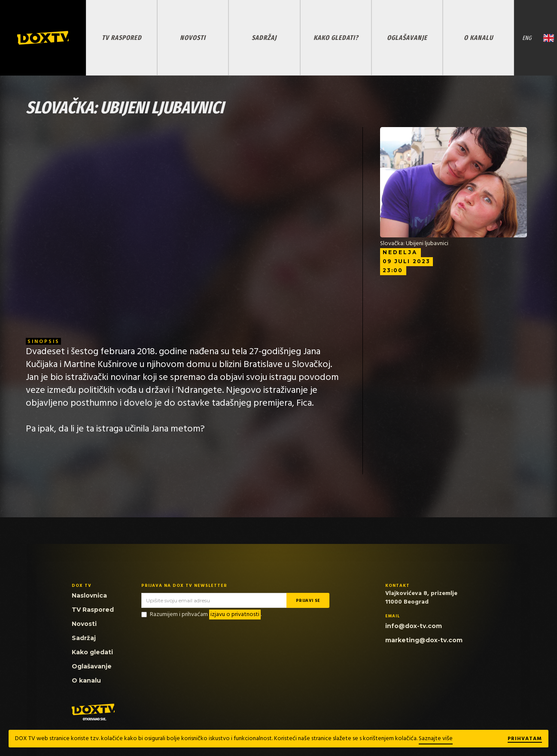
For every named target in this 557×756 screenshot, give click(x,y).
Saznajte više (436, 739)
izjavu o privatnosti (235, 615)
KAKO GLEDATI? (336, 38)
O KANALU (478, 38)
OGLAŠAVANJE (407, 38)
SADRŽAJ (264, 38)
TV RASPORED (122, 38)
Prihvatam (525, 739)
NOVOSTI (193, 38)
